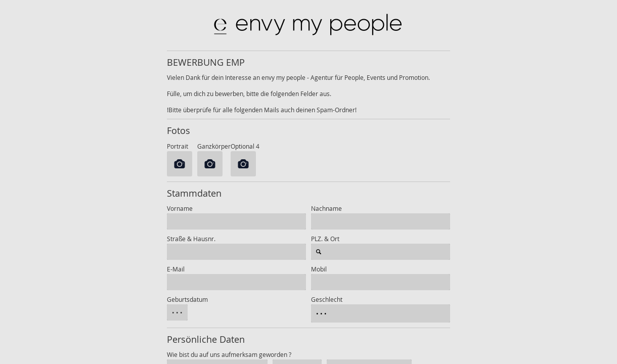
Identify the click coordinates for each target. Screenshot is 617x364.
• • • (177, 312)
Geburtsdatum (187, 299)
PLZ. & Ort (325, 239)
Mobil (319, 269)
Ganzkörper (214, 146)
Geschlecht (327, 299)
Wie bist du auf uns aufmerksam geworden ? (229, 354)
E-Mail (176, 269)
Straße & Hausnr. (191, 239)
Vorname (180, 208)
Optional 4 (245, 146)
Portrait (180, 146)
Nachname (326, 208)
